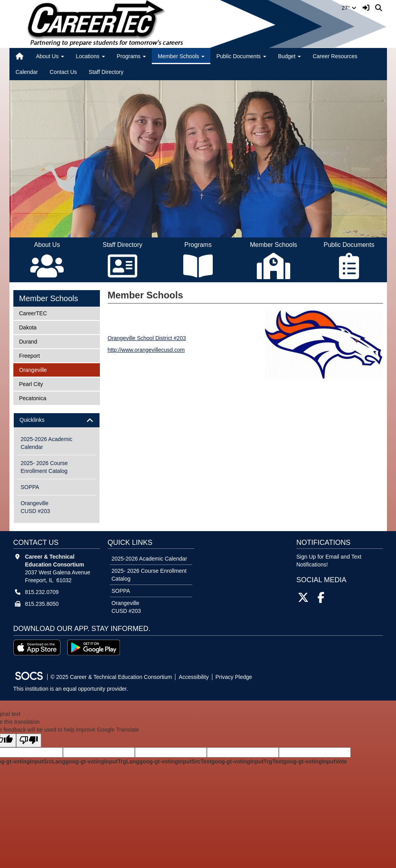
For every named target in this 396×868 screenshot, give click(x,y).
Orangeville (33, 369)
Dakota (29, 327)
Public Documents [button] (241, 56)
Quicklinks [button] (39, 420)
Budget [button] (289, 56)
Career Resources (335, 56)
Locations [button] (90, 56)
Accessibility (193, 677)
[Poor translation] (29, 740)
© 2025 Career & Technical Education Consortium (111, 677)
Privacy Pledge (234, 677)
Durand (29, 341)
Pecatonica (33, 398)
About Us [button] (50, 56)
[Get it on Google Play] (94, 647)
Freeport (29, 355)
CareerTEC (33, 313)
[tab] (57, 420)
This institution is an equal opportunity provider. (71, 689)
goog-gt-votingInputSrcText (175, 761)
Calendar (27, 72)
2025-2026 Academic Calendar (47, 443)
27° (349, 8)
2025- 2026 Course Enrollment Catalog (44, 467)
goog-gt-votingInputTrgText (247, 761)
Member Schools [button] (181, 56)
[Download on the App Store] (37, 647)
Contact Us (63, 72)
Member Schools (49, 298)
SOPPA (30, 487)
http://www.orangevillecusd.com (146, 350)
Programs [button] (132, 56)
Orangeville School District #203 (147, 338)
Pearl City (31, 383)
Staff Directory (106, 72)
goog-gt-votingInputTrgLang (102, 761)
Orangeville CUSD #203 (36, 507)
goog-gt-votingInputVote (315, 761)
